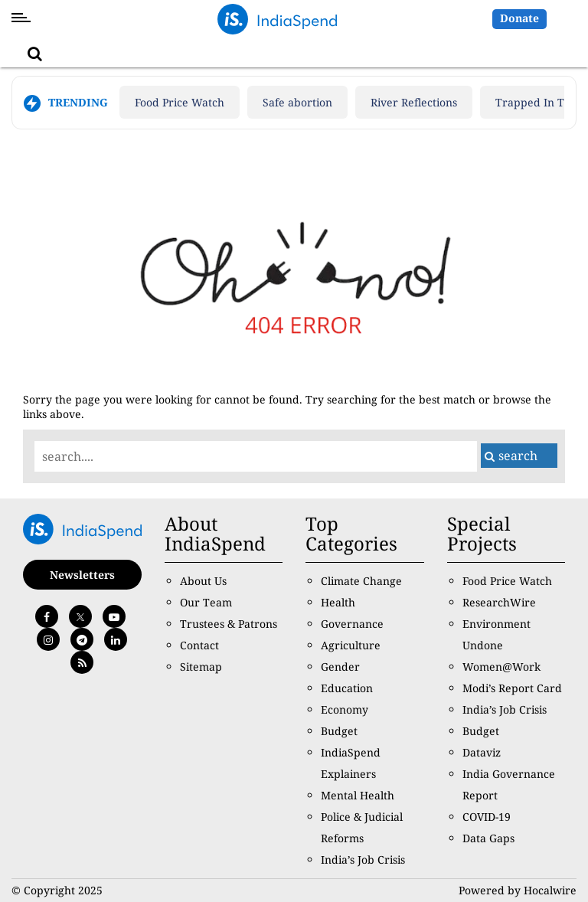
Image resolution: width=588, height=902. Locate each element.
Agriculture (351, 645)
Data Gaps (488, 838)
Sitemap (201, 667)
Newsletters (82, 575)
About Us (203, 581)
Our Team (206, 602)
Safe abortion (297, 102)
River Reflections (414, 102)
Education (347, 688)
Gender (340, 667)
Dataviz (482, 752)
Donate (519, 18)
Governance (352, 624)
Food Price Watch (180, 102)
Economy (345, 709)
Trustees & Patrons (229, 624)
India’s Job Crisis (363, 860)
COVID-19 (487, 817)
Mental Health (358, 795)
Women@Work (501, 667)
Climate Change (361, 581)
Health (338, 602)
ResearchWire (499, 602)
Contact (199, 645)
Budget (339, 731)
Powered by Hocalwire (518, 890)
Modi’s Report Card (512, 688)
